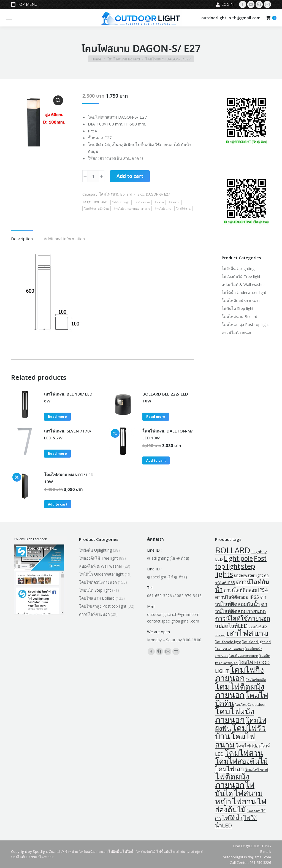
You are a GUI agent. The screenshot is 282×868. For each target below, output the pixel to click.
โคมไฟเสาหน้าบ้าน (97, 209)
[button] (58, 100)
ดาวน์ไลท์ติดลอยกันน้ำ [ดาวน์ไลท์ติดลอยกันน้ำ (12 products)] (241, 600)
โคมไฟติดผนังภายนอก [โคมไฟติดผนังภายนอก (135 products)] (240, 691)
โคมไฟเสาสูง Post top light (245, 325)
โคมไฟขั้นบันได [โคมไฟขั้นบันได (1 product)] (256, 680)
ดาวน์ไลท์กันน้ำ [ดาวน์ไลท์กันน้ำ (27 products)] (242, 586)
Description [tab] (22, 239)
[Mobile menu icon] (9, 18)
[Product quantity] (93, 176)
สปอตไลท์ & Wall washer (243, 285)
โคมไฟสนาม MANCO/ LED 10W (69, 478)
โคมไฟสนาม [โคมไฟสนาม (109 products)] (235, 740)
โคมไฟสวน (183, 209)
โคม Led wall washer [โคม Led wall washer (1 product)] (230, 649)
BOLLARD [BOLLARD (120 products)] (233, 550)
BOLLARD (101, 202)
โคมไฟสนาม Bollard (116, 194)
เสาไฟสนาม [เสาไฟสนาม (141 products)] (247, 633)
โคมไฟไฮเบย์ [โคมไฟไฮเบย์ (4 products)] (257, 770)
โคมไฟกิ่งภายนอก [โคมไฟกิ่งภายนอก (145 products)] (239, 674)
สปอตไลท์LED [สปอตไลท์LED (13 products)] (231, 626)
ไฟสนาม (174, 202)
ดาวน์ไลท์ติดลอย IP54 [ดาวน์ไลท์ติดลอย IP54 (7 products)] (246, 590)
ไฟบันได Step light (238, 309)
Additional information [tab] (64, 239)
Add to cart (130, 177)
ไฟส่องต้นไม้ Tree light (241, 277)
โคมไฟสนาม (163, 209)
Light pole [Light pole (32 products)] (238, 558)
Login (225, 4)
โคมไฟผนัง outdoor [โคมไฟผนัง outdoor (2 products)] (250, 705)
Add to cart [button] (156, 460)
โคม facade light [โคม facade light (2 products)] (228, 642)
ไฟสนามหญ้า (121, 202)
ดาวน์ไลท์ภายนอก (237, 332)
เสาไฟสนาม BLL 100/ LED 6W (68, 397)
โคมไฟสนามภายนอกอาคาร (132, 209)
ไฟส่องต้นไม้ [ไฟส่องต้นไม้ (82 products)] (241, 805)
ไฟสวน (159, 202)
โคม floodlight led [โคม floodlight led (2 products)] (256, 642)
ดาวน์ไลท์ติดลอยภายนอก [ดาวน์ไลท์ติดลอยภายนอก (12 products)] (241, 608)
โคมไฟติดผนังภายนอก (241, 301)
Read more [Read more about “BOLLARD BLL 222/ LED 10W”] (156, 417)
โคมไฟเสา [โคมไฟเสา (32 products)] (230, 769)
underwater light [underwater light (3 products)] (249, 575)
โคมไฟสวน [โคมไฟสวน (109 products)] (244, 753)
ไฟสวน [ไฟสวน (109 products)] (244, 801)
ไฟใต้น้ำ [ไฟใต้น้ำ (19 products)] (232, 818)
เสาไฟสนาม (142, 202)
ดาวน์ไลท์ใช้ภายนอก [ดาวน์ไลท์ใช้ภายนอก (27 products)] (243, 618)
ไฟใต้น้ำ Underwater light (244, 293)
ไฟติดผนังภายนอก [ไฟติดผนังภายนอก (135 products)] (232, 781)
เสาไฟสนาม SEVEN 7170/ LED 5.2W (68, 434)
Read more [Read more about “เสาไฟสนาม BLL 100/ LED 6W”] (57, 417)
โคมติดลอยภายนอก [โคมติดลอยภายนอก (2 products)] (244, 656)
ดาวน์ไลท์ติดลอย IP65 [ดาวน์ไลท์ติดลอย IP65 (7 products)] (237, 597)
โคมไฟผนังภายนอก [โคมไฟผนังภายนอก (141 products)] (235, 715)
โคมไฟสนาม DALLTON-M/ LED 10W (168, 434)
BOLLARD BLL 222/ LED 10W (165, 397)
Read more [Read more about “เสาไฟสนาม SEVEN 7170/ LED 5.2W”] (57, 454)
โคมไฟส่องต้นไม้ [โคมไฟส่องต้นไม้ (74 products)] (241, 761)
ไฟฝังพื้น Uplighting (238, 269)
